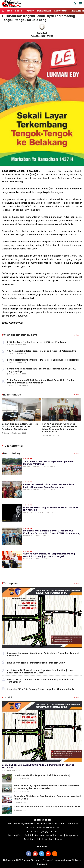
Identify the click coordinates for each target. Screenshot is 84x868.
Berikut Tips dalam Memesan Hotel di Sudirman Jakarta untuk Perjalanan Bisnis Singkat (20, 427)
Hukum (30, 11)
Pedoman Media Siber (46, 835)
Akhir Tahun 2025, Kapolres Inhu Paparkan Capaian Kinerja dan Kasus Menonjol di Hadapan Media (40, 672)
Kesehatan (61, 11)
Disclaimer (29, 839)
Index (78, 335)
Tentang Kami (15, 835)
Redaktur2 (42, 33)
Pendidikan (44, 11)
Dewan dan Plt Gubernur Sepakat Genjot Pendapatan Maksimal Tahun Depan (41, 681)
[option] (22, 417)
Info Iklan (42, 839)
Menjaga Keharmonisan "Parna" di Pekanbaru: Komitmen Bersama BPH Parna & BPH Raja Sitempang (52, 532)
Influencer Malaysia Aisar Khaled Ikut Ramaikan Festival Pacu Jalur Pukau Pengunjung (49, 486)
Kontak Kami (56, 839)
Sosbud (28, 459)
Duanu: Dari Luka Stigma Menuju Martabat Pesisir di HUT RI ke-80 (51, 509)
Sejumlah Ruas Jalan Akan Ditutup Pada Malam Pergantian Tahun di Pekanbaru (43, 654)
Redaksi (29, 835)
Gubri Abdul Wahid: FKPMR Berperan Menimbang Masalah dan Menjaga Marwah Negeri (49, 555)
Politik (19, 11)
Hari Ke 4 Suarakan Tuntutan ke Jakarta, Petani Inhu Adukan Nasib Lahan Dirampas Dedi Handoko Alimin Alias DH (60, 428)
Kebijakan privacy (69, 835)
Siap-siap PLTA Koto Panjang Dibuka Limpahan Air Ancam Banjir (41, 689)
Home (7, 11)
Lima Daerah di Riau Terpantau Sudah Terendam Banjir (36, 663)
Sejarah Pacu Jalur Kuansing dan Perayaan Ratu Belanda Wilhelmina (49, 463)
